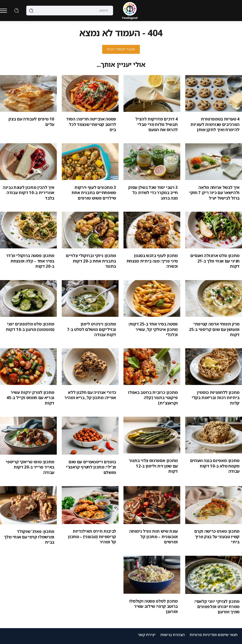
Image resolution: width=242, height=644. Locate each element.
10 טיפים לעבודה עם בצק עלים (31, 121)
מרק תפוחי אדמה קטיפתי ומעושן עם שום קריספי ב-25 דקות (214, 329)
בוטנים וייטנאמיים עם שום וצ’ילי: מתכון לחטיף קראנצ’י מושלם (91, 467)
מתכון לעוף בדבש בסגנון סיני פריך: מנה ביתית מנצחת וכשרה (152, 261)
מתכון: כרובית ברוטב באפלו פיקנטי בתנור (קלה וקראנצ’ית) (153, 398)
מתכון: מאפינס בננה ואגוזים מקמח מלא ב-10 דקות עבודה (215, 466)
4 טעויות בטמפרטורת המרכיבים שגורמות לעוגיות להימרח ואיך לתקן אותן (215, 124)
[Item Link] (214, 93)
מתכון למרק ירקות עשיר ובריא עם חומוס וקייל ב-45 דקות (30, 398)
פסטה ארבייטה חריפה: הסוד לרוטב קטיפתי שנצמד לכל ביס (91, 124)
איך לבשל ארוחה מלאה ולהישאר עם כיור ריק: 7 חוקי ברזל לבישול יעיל (214, 193)
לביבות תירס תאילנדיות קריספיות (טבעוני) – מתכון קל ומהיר (92, 536)
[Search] (70, 11)
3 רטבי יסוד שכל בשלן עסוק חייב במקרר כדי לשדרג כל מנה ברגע (153, 193)
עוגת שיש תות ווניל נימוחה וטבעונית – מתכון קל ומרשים (153, 536)
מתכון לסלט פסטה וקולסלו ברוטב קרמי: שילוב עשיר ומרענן (153, 606)
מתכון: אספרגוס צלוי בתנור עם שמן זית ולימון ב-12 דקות (153, 466)
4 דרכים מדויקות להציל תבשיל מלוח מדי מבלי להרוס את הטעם (157, 124)
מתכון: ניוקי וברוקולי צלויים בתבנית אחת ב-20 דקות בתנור (91, 261)
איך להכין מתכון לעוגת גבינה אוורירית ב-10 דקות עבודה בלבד (29, 193)
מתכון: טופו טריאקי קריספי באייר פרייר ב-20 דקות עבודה (30, 467)
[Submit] (31, 11)
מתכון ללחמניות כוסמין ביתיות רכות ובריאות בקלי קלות (216, 398)
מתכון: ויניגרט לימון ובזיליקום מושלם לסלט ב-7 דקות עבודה (91, 329)
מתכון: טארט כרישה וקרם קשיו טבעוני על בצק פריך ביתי (217, 536)
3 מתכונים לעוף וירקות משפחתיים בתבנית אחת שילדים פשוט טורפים (94, 193)
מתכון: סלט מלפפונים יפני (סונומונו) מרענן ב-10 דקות (30, 326)
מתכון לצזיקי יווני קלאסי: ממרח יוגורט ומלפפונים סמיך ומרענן (217, 607)
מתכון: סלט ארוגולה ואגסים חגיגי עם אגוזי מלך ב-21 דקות (215, 261)
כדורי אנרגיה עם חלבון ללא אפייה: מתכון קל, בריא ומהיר (90, 395)
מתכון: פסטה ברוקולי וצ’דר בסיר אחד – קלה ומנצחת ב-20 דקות (30, 261)
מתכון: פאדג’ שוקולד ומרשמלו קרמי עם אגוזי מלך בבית (29, 537)
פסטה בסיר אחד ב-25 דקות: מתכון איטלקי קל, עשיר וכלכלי (153, 329)
